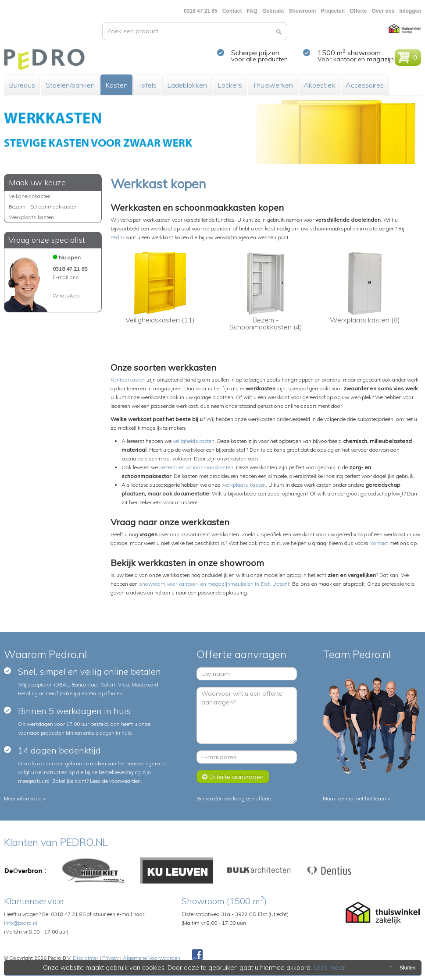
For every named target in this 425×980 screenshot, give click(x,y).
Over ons (383, 11)
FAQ (252, 11)
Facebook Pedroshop (197, 955)
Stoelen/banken (70, 85)
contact (380, 543)
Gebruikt (273, 11)
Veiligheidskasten (30, 196)
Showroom (302, 11)
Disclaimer (86, 958)
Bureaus (22, 85)
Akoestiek (319, 85)
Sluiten (402, 968)
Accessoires (365, 85)
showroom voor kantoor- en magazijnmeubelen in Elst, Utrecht (214, 584)
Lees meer (329, 968)
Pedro (117, 237)
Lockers (230, 85)
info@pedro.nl (21, 923)
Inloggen (411, 11)
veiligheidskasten (194, 441)
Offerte (358, 11)
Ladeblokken (187, 85)
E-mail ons (66, 277)
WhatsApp (66, 295)
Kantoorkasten (128, 380)
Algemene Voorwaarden (152, 958)
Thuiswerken (273, 85)
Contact (232, 11)
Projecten (333, 11)
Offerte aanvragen (233, 777)
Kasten (116, 85)
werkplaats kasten (244, 485)
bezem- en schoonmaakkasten (196, 467)
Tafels (147, 85)
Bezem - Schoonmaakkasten (43, 207)
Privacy (111, 958)
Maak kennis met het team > (357, 798)
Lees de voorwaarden (115, 781)
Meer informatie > (25, 798)
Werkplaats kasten (31, 217)
